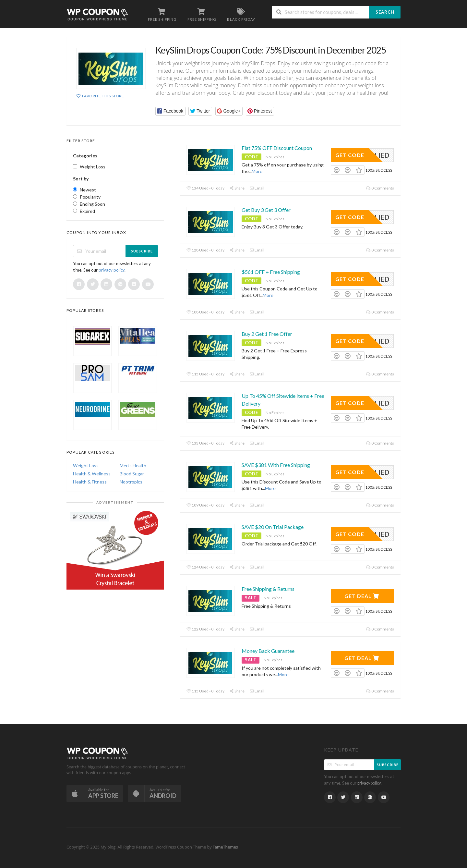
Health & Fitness (90, 482)
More (257, 171)
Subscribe (142, 251)
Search (385, 12)
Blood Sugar (132, 474)
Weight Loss (86, 465)
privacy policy (112, 270)
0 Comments (380, 188)
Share (237, 188)
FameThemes (225, 847)
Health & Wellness (92, 474)
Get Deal (362, 596)
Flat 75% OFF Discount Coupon (277, 148)
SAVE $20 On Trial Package (273, 527)
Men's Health (133, 465)
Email (257, 188)
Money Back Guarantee (268, 651)
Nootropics (131, 482)
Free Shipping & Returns (268, 589)
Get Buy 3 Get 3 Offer (266, 210)
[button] (170, 111)
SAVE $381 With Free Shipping (276, 465)
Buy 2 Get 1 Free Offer (267, 334)
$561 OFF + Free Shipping (271, 272)
